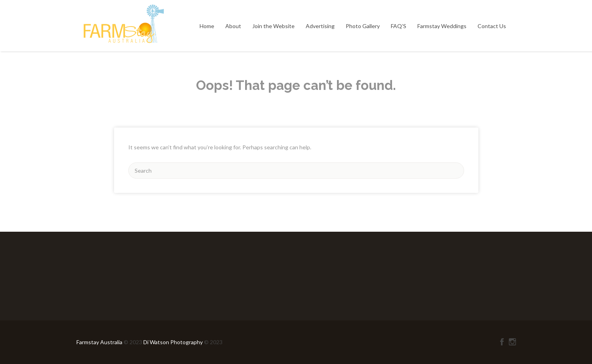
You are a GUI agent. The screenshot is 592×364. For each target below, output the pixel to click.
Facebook (502, 342)
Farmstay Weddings (442, 26)
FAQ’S (399, 26)
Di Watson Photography (173, 342)
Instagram (512, 342)
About (233, 26)
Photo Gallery (363, 26)
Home (207, 26)
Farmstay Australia (100, 342)
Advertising (320, 26)
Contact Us (492, 26)
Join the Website (273, 26)
